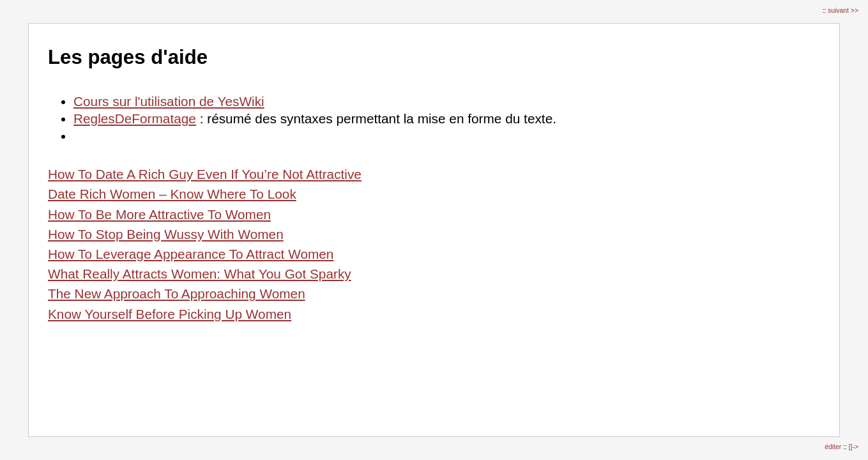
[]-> (854, 447)
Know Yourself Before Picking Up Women (170, 314)
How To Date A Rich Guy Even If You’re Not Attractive (205, 174)
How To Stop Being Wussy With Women (166, 234)
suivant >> (843, 11)
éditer (834, 447)
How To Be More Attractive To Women (159, 214)
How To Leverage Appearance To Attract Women (191, 254)
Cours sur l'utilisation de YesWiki (169, 101)
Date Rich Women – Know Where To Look (172, 194)
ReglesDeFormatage (135, 119)
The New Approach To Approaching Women (177, 294)
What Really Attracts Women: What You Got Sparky (200, 274)
